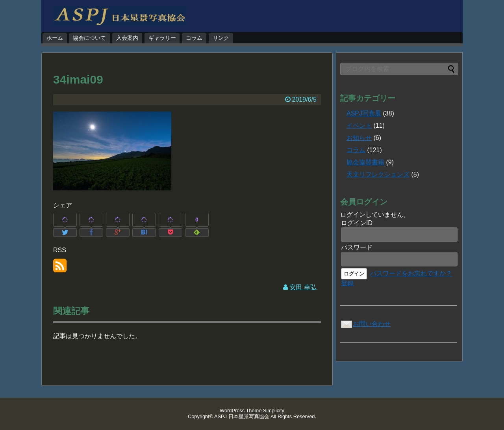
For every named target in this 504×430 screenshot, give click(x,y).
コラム (194, 38)
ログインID (357, 223)
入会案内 (127, 38)
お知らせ (359, 138)
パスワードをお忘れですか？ (411, 273)
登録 (347, 283)
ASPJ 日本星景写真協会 (242, 416)
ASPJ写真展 (364, 113)
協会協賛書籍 (365, 162)
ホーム (55, 38)
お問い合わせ (365, 324)
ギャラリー (162, 38)
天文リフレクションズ (378, 174)
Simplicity (274, 410)
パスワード (357, 247)
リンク (221, 38)
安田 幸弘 (303, 287)
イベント (359, 126)
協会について (89, 38)
